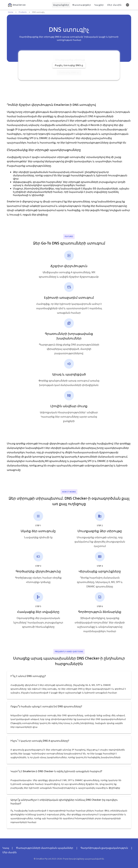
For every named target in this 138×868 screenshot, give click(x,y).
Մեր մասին (114, 5)
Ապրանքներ (61, 5)
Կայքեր (99, 5)
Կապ (6, 848)
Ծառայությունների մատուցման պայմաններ (45, 848)
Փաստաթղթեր (82, 5)
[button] (69, 676)
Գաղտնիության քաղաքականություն (104, 848)
